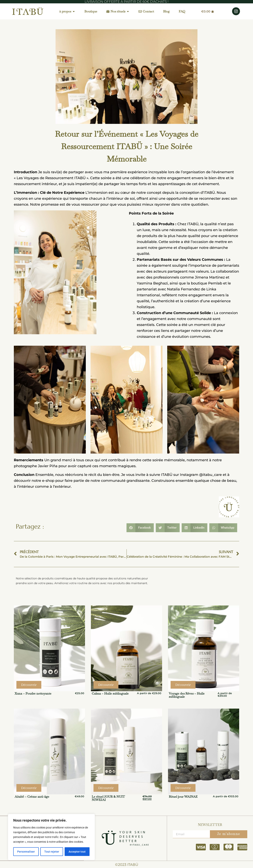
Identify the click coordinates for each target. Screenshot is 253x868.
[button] (140, 528)
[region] (51, 837)
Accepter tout (77, 852)
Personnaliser (26, 852)
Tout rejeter (52, 852)
